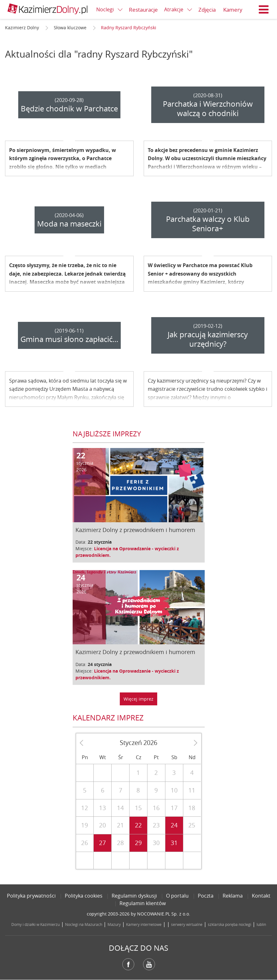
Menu (264, 9)
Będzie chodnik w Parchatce (69, 109)
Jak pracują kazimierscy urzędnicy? (208, 339)
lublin (261, 924)
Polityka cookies (84, 896)
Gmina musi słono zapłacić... (69, 339)
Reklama (233, 896)
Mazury (114, 924)
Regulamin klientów (143, 903)
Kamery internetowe (144, 924)
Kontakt (261, 896)
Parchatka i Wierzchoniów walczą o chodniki (208, 109)
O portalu (177, 896)
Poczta (206, 896)
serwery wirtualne (187, 924)
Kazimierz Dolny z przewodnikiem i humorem (135, 530)
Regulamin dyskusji (134, 896)
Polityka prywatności (31, 896)
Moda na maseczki (69, 224)
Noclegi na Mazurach (84, 924)
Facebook (128, 964)
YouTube (149, 964)
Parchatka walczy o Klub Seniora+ (208, 224)
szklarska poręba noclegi (230, 924)
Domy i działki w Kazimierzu (36, 924)
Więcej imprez (138, 699)
